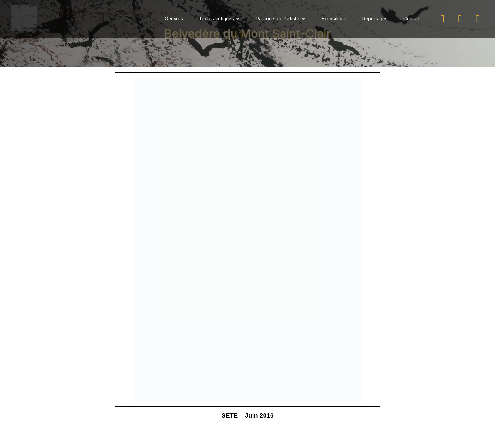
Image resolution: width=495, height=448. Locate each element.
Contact (412, 18)
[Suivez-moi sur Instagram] (442, 19)
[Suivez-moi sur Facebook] (460, 19)
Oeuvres (174, 18)
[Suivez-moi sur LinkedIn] (478, 19)
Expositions (334, 18)
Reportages (375, 18)
